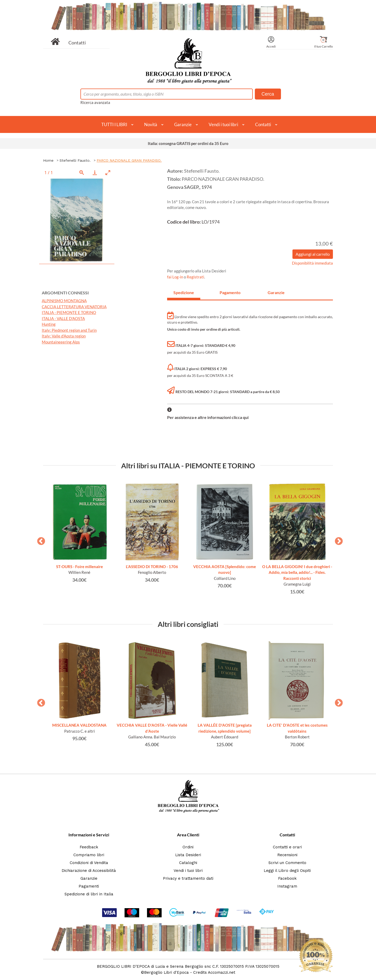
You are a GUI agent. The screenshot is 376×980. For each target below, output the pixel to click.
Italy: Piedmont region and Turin (69, 330)
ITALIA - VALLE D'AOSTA (63, 318)
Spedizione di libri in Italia (89, 894)
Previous (39, 540)
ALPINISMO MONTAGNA (64, 301)
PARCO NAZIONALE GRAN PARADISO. (129, 160)
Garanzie (183, 124)
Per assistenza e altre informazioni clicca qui (208, 417)
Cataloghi (188, 863)
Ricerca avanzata (95, 102)
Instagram (287, 886)
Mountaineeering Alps (61, 342)
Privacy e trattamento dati (188, 878)
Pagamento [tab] (230, 292)
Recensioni (287, 855)
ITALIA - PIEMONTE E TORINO (69, 312)
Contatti (77, 43)
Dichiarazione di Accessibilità (89, 871)
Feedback (89, 847)
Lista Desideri (188, 855)
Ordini (188, 847)
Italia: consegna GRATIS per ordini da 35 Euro (188, 143)
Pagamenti (89, 886)
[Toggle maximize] (108, 173)
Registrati (195, 277)
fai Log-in (175, 277)
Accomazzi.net (222, 972)
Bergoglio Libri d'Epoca (166, 972)
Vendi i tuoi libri (223, 124)
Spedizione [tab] (184, 292)
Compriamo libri (89, 855)
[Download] (95, 173)
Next (337, 540)
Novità (151, 124)
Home (48, 160)
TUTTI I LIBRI (114, 124)
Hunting (49, 324)
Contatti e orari (287, 847)
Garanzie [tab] (276, 292)
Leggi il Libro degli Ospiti (287, 871)
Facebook (287, 878)
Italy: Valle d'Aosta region (64, 336)
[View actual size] (82, 173)
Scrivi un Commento (287, 863)
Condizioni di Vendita (89, 863)
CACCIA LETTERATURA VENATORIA (74, 307)
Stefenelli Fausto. (75, 160)
